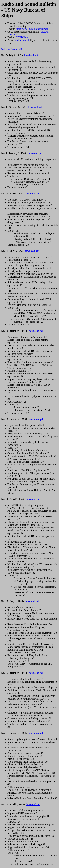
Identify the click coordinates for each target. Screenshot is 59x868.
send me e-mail (22, 40)
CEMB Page (22, 37)
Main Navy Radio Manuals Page (32, 29)
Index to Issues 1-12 (12, 49)
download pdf (31, 55)
